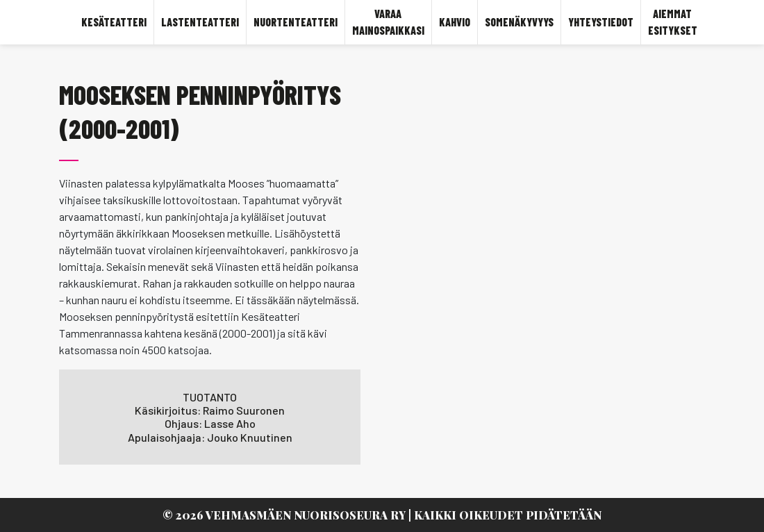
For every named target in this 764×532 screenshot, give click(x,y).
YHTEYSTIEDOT (601, 22)
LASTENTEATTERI (200, 22)
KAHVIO (455, 22)
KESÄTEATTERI (114, 22)
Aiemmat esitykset (673, 22)
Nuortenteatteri (296, 22)
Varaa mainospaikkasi (388, 22)
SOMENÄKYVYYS (519, 22)
